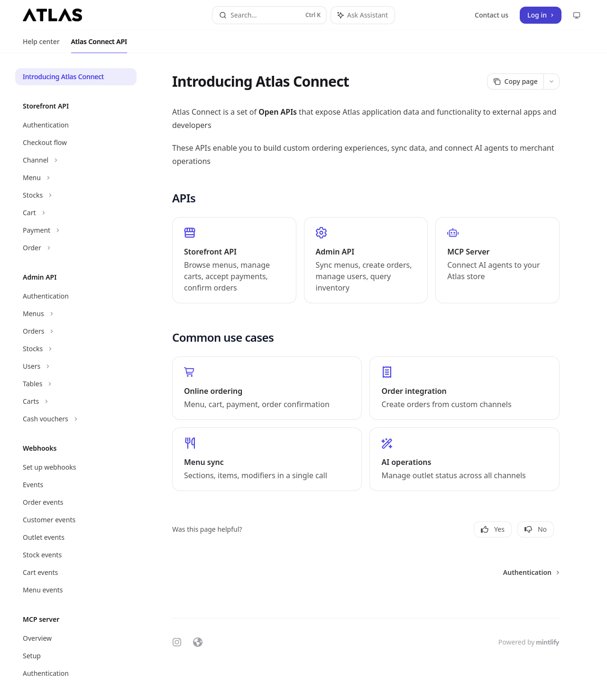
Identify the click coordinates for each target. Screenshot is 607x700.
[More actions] (552, 82)
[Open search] (269, 15)
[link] (234, 260)
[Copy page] (515, 82)
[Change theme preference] (577, 15)
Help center (41, 45)
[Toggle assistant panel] (363, 15)
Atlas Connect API (99, 45)
